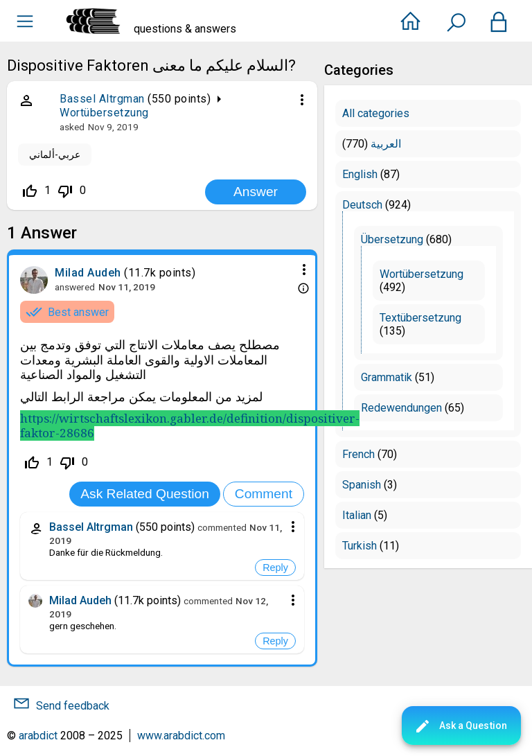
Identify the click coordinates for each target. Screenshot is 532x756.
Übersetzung (392, 239)
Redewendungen (401, 408)
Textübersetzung (420, 318)
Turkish (360, 546)
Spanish (362, 485)
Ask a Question (461, 726)
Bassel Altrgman (102, 99)
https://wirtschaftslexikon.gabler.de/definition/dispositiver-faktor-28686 (190, 425)
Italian (357, 515)
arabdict (38, 736)
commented (222, 527)
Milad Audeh (88, 273)
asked (72, 127)
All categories (376, 113)
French (358, 454)
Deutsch (362, 205)
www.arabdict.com (181, 736)
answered (75, 287)
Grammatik (387, 377)
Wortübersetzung (104, 113)
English (360, 174)
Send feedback (73, 706)
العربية (386, 144)
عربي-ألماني (55, 155)
